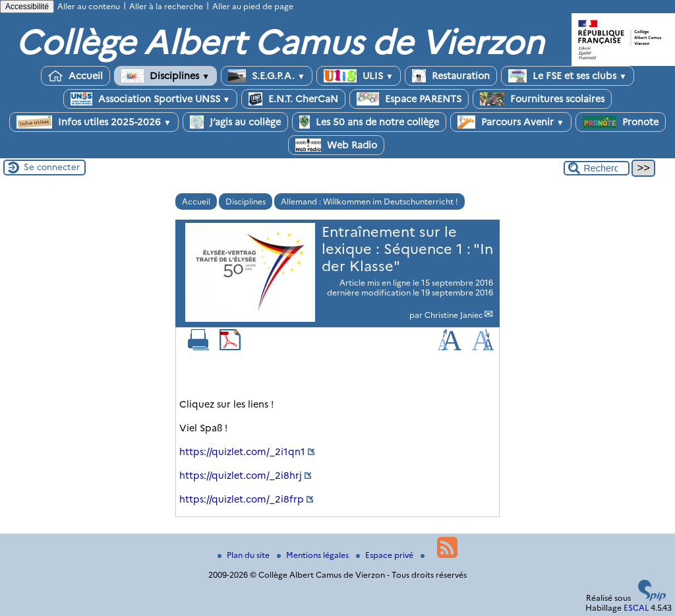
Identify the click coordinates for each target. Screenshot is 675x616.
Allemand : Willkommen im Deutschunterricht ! (369, 201)
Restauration (451, 76)
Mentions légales (314, 555)
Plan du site (245, 555)
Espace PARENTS (409, 99)
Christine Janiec (454, 315)
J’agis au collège (235, 122)
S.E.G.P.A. (267, 76)
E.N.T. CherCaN (293, 99)
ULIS (359, 76)
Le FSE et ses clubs (568, 76)
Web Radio (336, 145)
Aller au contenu (89, 6)
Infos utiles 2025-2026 (94, 122)
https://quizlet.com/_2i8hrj (241, 476)
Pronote (621, 122)
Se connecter (52, 167)
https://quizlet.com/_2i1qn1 (242, 452)
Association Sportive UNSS (151, 99)
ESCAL (636, 608)
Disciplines (165, 76)
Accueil (75, 76)
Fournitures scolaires (542, 99)
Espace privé (386, 555)
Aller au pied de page (253, 6)
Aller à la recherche (166, 6)
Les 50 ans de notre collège (369, 122)
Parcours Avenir (511, 122)
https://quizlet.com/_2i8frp (242, 499)
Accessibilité (27, 7)
